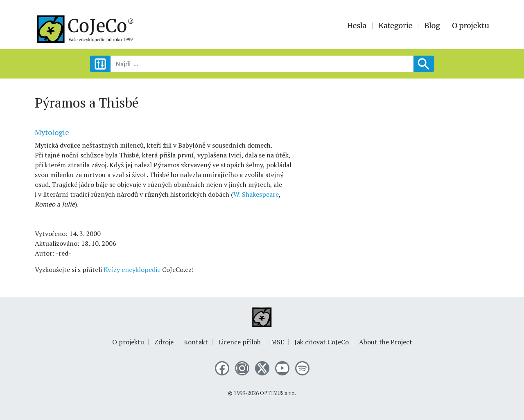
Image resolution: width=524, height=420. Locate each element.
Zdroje (164, 342)
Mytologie (52, 132)
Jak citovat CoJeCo (322, 342)
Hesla (357, 26)
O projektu (471, 26)
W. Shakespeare (256, 194)
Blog (432, 26)
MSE (278, 342)
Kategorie (395, 26)
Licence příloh (239, 342)
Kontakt (196, 342)
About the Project (386, 342)
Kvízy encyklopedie (132, 270)
